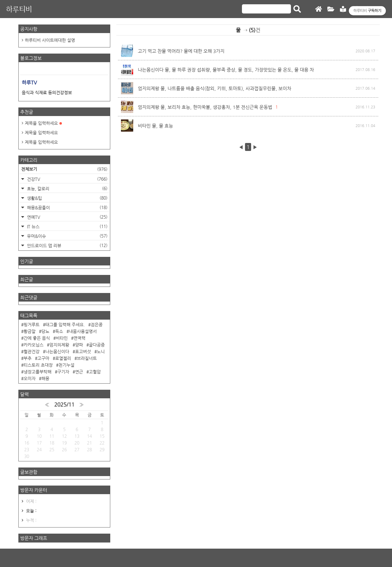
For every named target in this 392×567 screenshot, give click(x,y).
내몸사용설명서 (83, 331)
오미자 (30, 378)
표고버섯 (83, 351)
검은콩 (97, 325)
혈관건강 (32, 351)
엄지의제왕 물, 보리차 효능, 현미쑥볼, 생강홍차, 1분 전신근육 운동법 (205, 107)
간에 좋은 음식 (37, 338)
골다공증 (97, 345)
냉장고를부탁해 (38, 372)
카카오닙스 (34, 345)
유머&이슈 (67, 236)
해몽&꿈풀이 (67, 207)
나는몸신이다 (57, 351)
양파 (79, 345)
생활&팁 (67, 198)
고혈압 (95, 372)
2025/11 (64, 404)
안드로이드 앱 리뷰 (67, 245)
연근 (79, 372)
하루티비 (19, 9)
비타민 (62, 338)
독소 (59, 331)
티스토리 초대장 (38, 365)
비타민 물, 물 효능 (155, 126)
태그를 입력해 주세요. (65, 325)
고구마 (43, 358)
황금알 (30, 331)
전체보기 (64, 169)
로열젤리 (63, 358)
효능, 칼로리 (67, 188)
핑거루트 (32, 325)
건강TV (67, 179)
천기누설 (66, 365)
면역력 (79, 338)
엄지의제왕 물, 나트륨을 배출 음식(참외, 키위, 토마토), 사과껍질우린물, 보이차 (215, 88)
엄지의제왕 (59, 345)
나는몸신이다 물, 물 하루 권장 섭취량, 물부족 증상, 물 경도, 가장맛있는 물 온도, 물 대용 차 (226, 70)
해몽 (45, 378)
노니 (101, 351)
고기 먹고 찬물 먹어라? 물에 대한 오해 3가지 (181, 51)
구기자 (63, 372)
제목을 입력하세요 (43, 123)
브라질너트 (87, 358)
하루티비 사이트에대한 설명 (50, 40)
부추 (28, 358)
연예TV (67, 217)
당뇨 (45, 331)
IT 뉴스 (67, 226)
